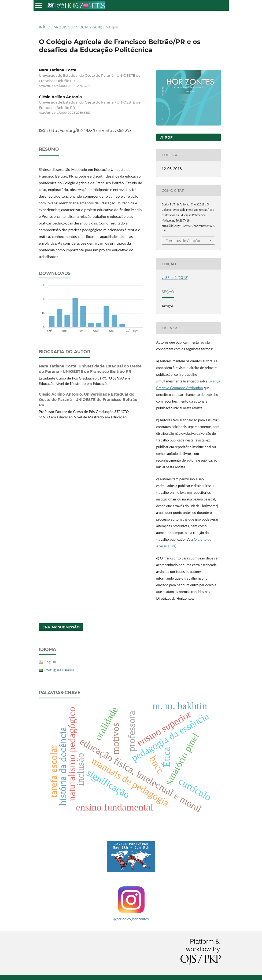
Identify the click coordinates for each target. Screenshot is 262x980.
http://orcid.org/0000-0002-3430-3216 (64, 86)
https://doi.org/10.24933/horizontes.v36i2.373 (90, 131)
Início (45, 27)
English (50, 662)
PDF (168, 137)
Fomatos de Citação (183, 241)
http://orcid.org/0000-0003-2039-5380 (65, 113)
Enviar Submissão (61, 627)
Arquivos (63, 27)
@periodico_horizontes (131, 919)
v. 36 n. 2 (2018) (89, 27)
